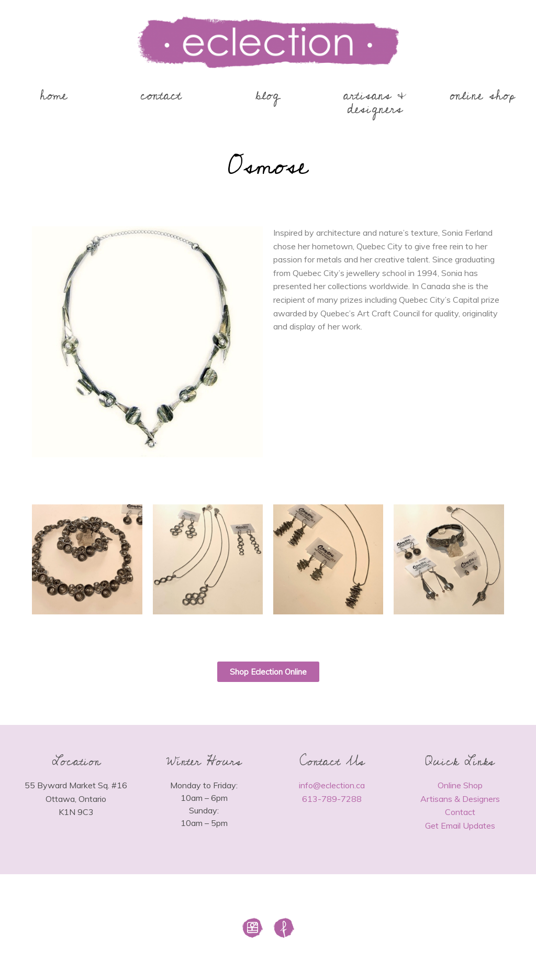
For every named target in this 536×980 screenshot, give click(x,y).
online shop (482, 96)
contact (161, 96)
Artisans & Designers (460, 799)
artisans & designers (375, 102)
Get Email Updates (460, 825)
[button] (268, 672)
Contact (460, 812)
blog (268, 96)
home (54, 96)
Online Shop (460, 785)
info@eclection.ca (332, 785)
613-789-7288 (332, 799)
